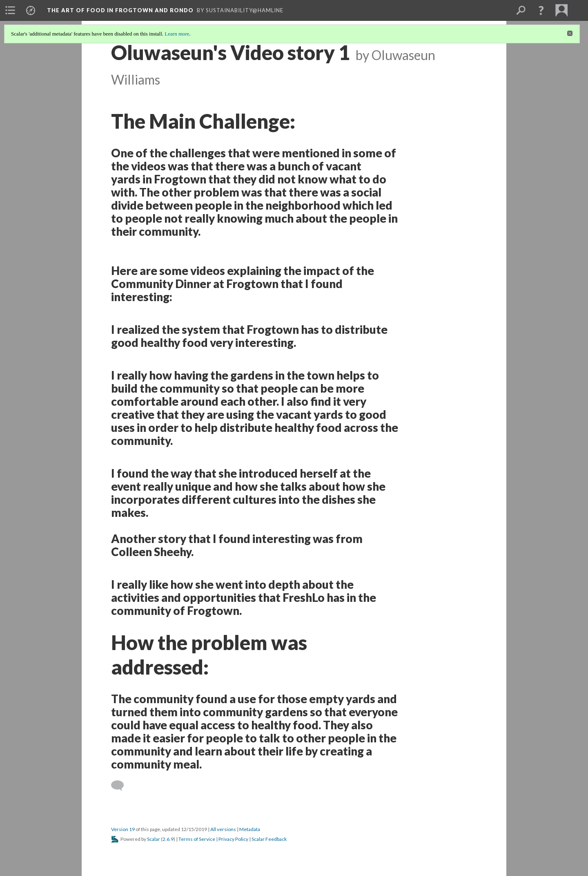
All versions (223, 829)
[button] (541, 10)
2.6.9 (168, 839)
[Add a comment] (121, 786)
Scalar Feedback (269, 839)
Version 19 (123, 829)
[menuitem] (10, 10)
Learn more (177, 34)
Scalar (154, 839)
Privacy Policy (233, 839)
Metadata (250, 829)
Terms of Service (197, 839)
